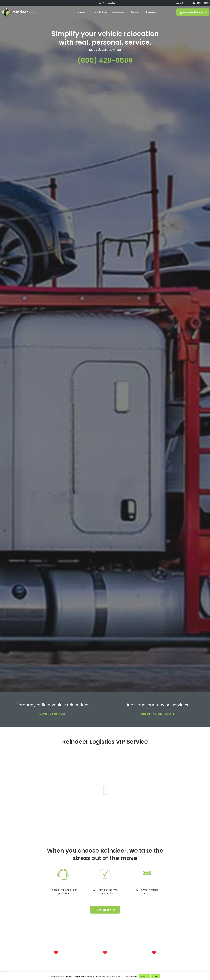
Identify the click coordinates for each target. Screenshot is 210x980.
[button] (105, 790)
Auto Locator (109, 3)
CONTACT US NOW (52, 714)
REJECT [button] (155, 976)
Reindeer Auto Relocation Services (19, 12)
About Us (136, 12)
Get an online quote (195, 12)
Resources (153, 12)
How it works (119, 12)
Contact (179, 3)
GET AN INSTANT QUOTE (158, 714)
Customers (85, 12)
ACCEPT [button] (144, 976)
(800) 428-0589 (203, 3)
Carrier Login (101, 12)
